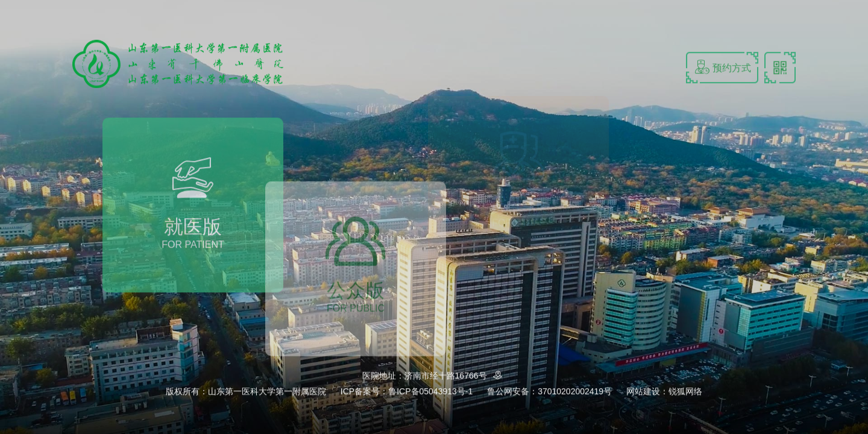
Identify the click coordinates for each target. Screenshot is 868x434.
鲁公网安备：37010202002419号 (549, 392)
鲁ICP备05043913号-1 (430, 392)
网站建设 (643, 392)
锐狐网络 (685, 392)
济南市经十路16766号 (455, 377)
